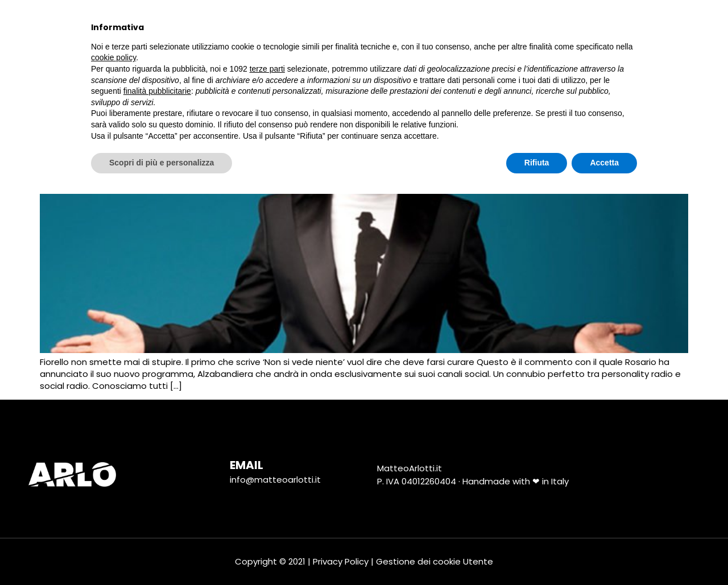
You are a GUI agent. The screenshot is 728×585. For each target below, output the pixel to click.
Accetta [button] (604, 554)
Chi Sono (179, 27)
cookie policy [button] (113, 449)
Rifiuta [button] (537, 554)
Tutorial (518, 27)
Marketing (356, 27)
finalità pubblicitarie (157, 482)
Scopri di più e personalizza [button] (162, 554)
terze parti (267, 460)
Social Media (439, 26)
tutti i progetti (266, 26)
